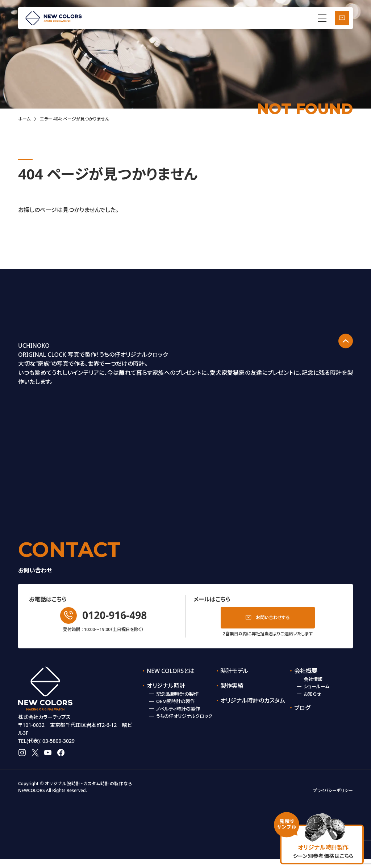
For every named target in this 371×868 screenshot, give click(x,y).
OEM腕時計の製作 (176, 700)
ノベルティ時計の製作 (178, 707)
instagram (22, 761)
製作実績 (232, 684)
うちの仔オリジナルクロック (184, 714)
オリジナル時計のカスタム (250, 699)
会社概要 (306, 669)
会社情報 (313, 677)
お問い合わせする (273, 616)
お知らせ (312, 692)
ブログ (302, 706)
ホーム (24, 119)
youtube (48, 761)
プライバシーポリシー (333, 799)
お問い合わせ (342, 18)
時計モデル (234, 669)
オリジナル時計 (166, 684)
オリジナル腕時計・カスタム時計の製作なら (88, 792)
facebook (61, 761)
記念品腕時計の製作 (177, 692)
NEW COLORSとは (171, 669)
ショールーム (316, 685)
